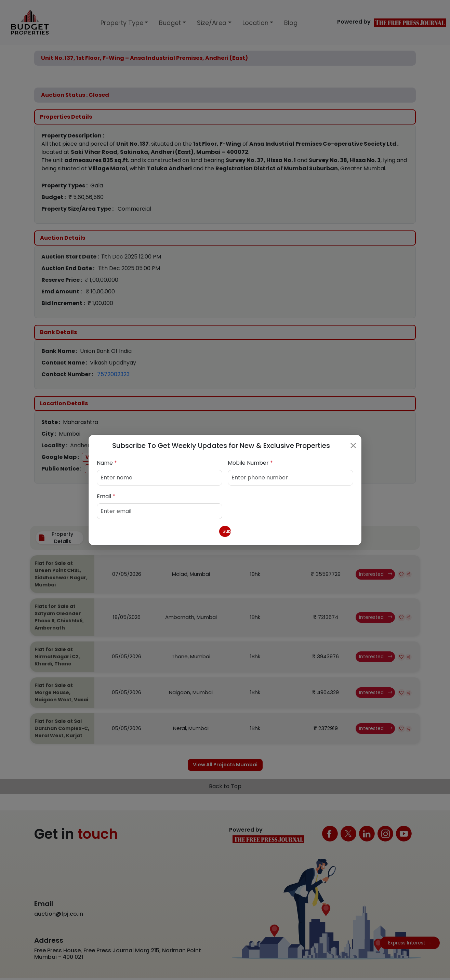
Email (106, 495)
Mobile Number (250, 461)
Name (107, 461)
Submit (225, 531)
